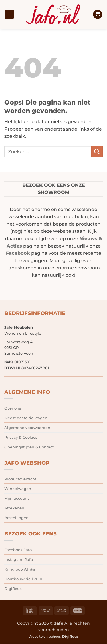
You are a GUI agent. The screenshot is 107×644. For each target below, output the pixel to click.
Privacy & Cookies (21, 437)
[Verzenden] (97, 152)
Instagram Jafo (19, 559)
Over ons (13, 408)
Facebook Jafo (18, 550)
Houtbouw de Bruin (23, 579)
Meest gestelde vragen (26, 418)
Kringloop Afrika (20, 569)
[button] (9, 14)
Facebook (18, 253)
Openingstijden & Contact (29, 447)
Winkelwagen (18, 489)
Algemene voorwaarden (27, 428)
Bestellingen (16, 518)
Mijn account (17, 498)
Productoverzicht (20, 479)
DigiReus (13, 589)
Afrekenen (14, 508)
